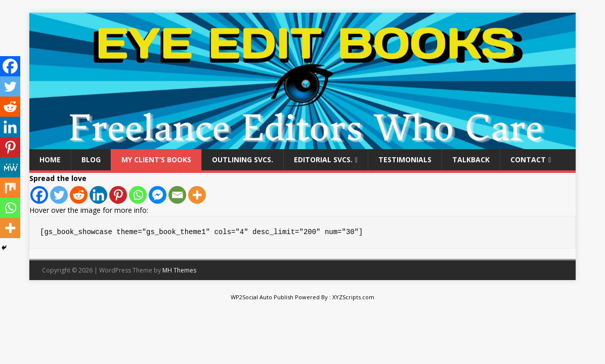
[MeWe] (10, 167)
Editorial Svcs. (323, 160)
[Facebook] (39, 195)
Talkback (471, 160)
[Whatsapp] (138, 195)
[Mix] (10, 188)
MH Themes (179, 270)
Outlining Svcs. (243, 160)
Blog (91, 160)
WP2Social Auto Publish (262, 297)
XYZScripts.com (353, 297)
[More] (197, 195)
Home (50, 160)
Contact (528, 160)
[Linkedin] (98, 195)
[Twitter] (59, 195)
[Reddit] (79, 195)
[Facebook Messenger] (158, 195)
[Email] (177, 195)
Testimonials (405, 160)
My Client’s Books (156, 160)
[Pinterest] (118, 195)
